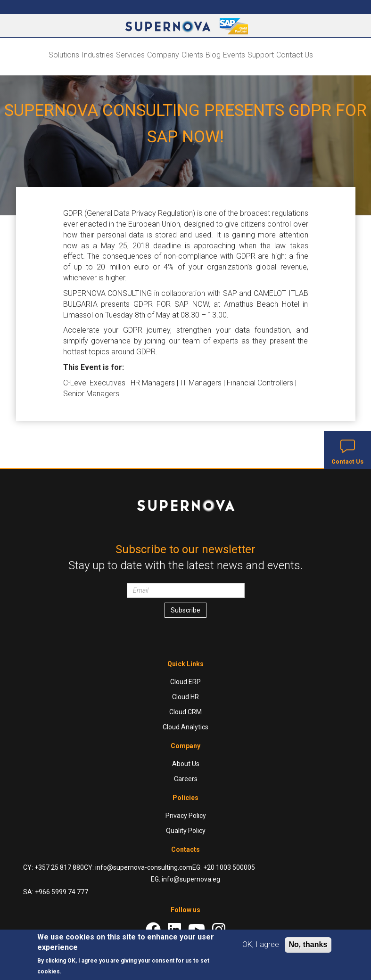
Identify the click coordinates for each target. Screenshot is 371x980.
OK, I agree (261, 944)
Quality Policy (186, 831)
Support (261, 55)
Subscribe (185, 610)
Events (234, 55)
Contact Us (295, 55)
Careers (186, 779)
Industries (98, 55)
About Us (186, 764)
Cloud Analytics (185, 727)
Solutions (64, 55)
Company (163, 55)
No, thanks (308, 944)
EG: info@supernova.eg (185, 879)
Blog (213, 55)
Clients (192, 55)
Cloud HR (185, 697)
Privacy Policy (186, 816)
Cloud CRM (185, 712)
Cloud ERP (185, 682)
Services (130, 55)
